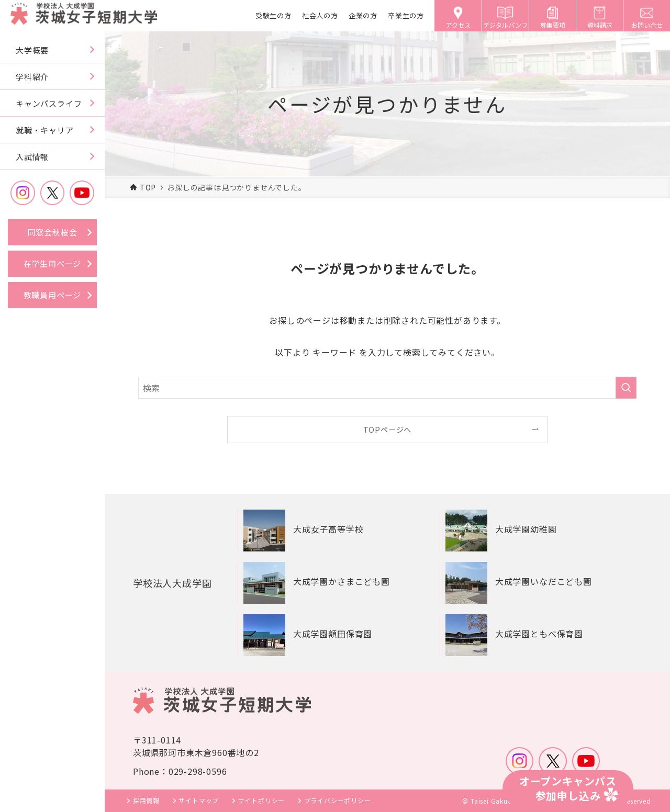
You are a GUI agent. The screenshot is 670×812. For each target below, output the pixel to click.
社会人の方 (320, 15)
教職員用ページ (53, 295)
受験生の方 (273, 15)
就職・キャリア (45, 130)
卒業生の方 (406, 15)
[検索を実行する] (626, 388)
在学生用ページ (53, 263)
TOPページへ (388, 429)
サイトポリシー (262, 800)
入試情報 (32, 157)
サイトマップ (199, 800)
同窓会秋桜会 (53, 232)
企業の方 (363, 15)
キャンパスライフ (49, 103)
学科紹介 (32, 77)
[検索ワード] (387, 388)
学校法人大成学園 (176, 583)
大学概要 (32, 50)
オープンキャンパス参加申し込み (568, 788)
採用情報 (146, 800)
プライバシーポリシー (338, 800)
